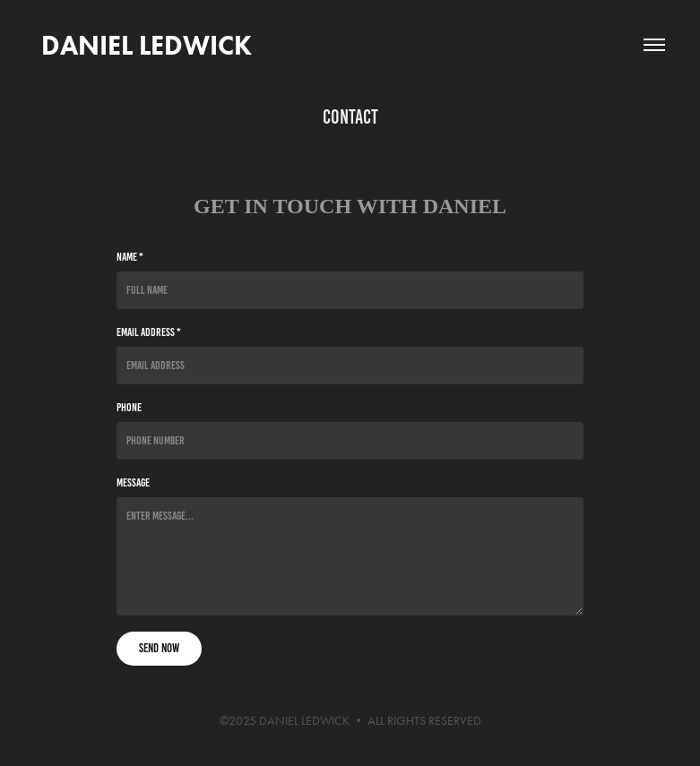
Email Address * (149, 332)
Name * (130, 257)
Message (133, 483)
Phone (129, 408)
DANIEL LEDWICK (143, 45)
